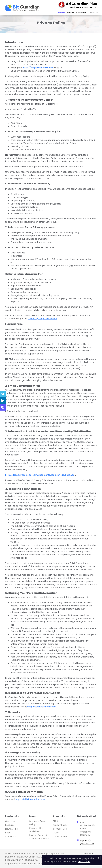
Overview (61, 12)
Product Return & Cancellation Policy (39, 837)
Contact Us (93, 12)
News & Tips (81, 12)
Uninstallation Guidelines (36, 830)
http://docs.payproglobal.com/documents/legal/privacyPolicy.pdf (40, 475)
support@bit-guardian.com (42, 319)
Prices (8, 833)
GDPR (56, 833)
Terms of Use (60, 829)
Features (71, 12)
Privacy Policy (60, 825)
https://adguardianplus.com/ (38, 68)
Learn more (84, 862)
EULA (56, 821)
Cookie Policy (60, 837)
